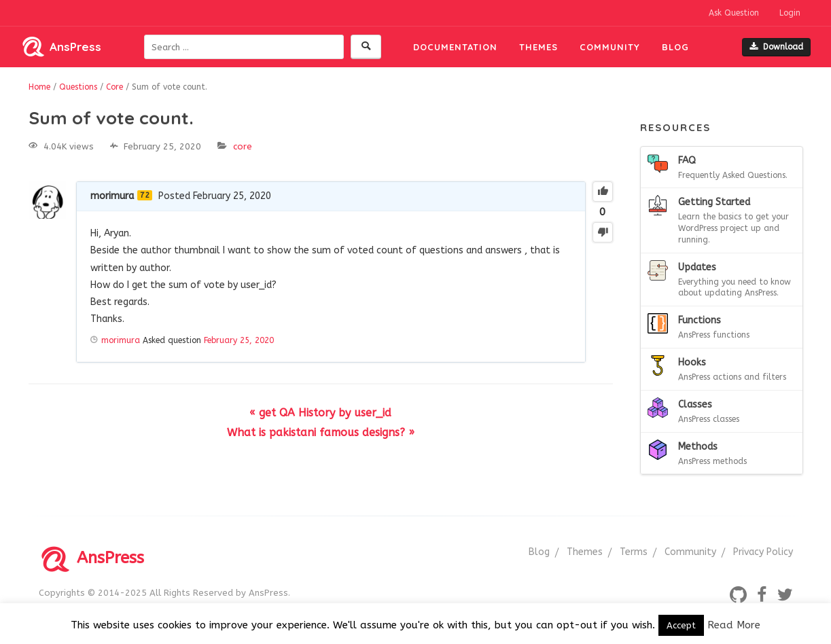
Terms (634, 552)
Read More (734, 625)
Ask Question (734, 13)
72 (145, 195)
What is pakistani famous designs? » (321, 432)
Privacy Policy (763, 552)
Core (243, 146)
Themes (538, 47)
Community (610, 47)
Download (776, 47)
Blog (675, 47)
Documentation (455, 47)
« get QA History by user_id (320, 413)
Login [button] (790, 13)
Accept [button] (681, 625)
